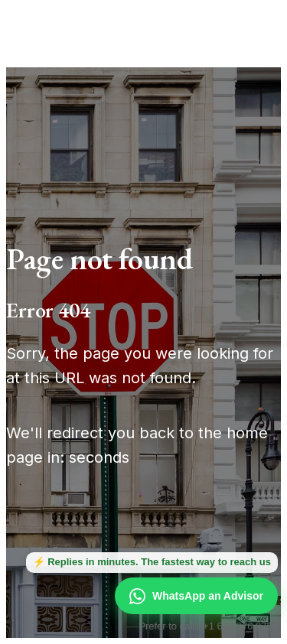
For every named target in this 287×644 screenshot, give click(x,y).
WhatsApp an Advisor (196, 596)
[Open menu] (252, 24)
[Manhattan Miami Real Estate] (85, 24)
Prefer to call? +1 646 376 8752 (208, 626)
